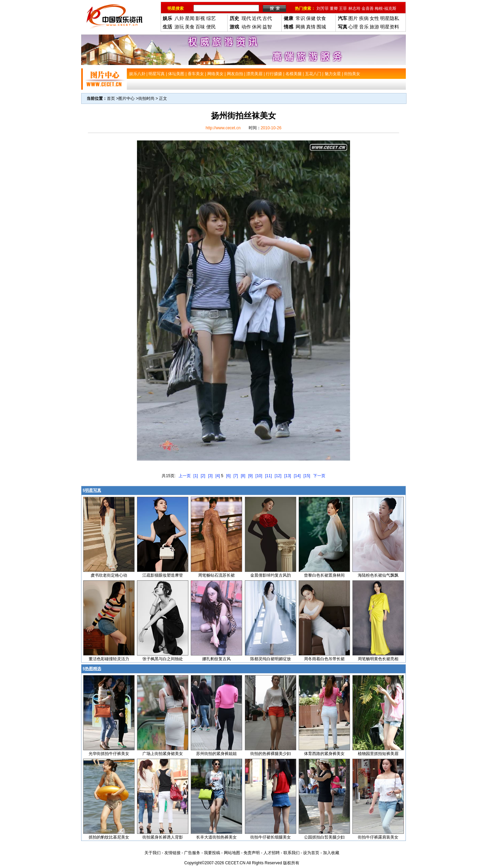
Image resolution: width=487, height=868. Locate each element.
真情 (311, 27)
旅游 (374, 27)
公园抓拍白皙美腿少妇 (324, 837)
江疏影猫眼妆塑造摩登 (163, 575)
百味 (200, 27)
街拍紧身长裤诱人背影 (163, 837)
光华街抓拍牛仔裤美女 (109, 754)
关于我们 (153, 853)
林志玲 (354, 8)
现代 (246, 18)
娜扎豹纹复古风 (216, 659)
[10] (259, 476)
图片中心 (126, 98)
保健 (311, 18)
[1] (196, 476)
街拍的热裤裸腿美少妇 (271, 754)
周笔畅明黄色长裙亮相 (378, 659)
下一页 (319, 476)
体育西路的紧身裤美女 (324, 754)
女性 (374, 18)
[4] (218, 476)
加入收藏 (331, 853)
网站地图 (232, 853)
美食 (190, 27)
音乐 (364, 27)
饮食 (321, 18)
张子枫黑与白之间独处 (163, 659)
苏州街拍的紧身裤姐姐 (216, 754)
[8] (243, 476)
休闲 (257, 27)
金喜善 (368, 8)
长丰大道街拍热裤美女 (216, 837)
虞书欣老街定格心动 (109, 575)
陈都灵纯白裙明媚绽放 (271, 659)
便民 (211, 27)
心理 (353, 27)
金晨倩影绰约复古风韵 (271, 575)
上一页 (185, 476)
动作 (246, 27)
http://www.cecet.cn (223, 128)
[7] (236, 476)
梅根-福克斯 (386, 8)
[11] (269, 476)
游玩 (179, 27)
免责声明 (252, 853)
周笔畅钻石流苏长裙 (216, 575)
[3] (210, 476)
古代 (267, 18)
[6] (228, 476)
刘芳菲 (323, 8)
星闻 (190, 18)
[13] (287, 476)
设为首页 (311, 853)
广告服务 (192, 853)
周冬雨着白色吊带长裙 (324, 659)
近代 (257, 18)
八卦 (179, 18)
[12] (278, 476)
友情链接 (172, 853)
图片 (353, 18)
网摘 (300, 27)
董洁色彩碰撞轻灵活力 (109, 659)
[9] (250, 476)
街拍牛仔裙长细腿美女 (271, 837)
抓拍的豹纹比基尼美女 (109, 837)
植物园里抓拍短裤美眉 (378, 754)
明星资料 (390, 27)
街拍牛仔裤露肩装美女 (378, 837)
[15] (307, 476)
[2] (203, 476)
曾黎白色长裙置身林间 (324, 575)
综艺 (211, 18)
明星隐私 (390, 18)
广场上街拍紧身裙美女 (163, 754)
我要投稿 (212, 853)
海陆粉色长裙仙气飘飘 (378, 575)
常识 (300, 18)
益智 (267, 27)
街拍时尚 (146, 98)
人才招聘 (272, 853)
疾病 (364, 18)
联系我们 (292, 853)
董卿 (334, 8)
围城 (321, 27)
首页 (111, 98)
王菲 (343, 8)
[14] (297, 476)
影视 (200, 18)
